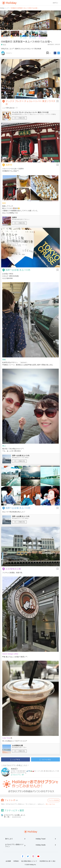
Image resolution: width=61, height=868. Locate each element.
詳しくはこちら (50, 804)
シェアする (15, 760)
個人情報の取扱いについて (29, 861)
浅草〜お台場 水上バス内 (18, 270)
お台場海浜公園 (13, 569)
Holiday (9, 3)
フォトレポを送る (54, 800)
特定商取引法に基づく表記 (47, 861)
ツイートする (45, 760)
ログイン (55, 3)
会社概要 (8, 861)
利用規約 (16, 861)
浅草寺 (9, 165)
